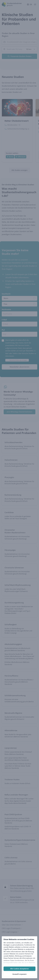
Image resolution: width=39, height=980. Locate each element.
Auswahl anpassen (20, 974)
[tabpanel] (19, 950)
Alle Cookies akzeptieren (19, 969)
